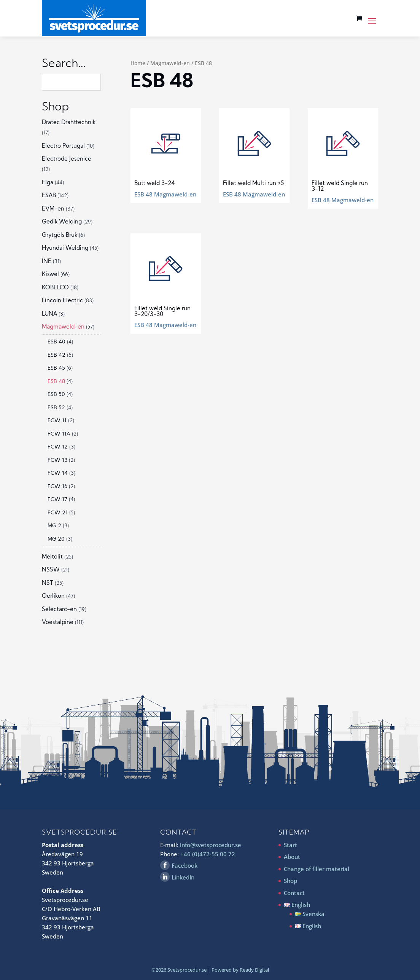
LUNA (49, 314)
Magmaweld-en (170, 63)
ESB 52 (56, 408)
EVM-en (53, 209)
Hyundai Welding (65, 248)
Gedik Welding (62, 222)
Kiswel (50, 275)
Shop (290, 881)
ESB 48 (56, 382)
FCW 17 (57, 500)
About (292, 857)
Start (290, 845)
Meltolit (52, 557)
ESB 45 (56, 368)
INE (47, 262)
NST (48, 583)
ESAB (49, 196)
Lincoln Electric (62, 301)
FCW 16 (57, 487)
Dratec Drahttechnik (69, 123)
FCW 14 (58, 473)
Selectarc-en (59, 610)
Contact (294, 893)
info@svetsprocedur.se (211, 845)
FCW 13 (57, 460)
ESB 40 (56, 342)
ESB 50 (56, 395)
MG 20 (56, 539)
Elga (48, 183)
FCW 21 (58, 513)
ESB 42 (56, 355)
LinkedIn (183, 877)
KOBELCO (55, 288)
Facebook (185, 865)
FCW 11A (59, 434)
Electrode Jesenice (67, 159)
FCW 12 (58, 447)
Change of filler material (317, 869)
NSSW (51, 570)
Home (138, 63)
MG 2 (54, 526)
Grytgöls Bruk (60, 235)
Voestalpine (58, 623)
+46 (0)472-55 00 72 (208, 854)
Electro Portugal (63, 146)
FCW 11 (57, 421)
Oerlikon (53, 596)
